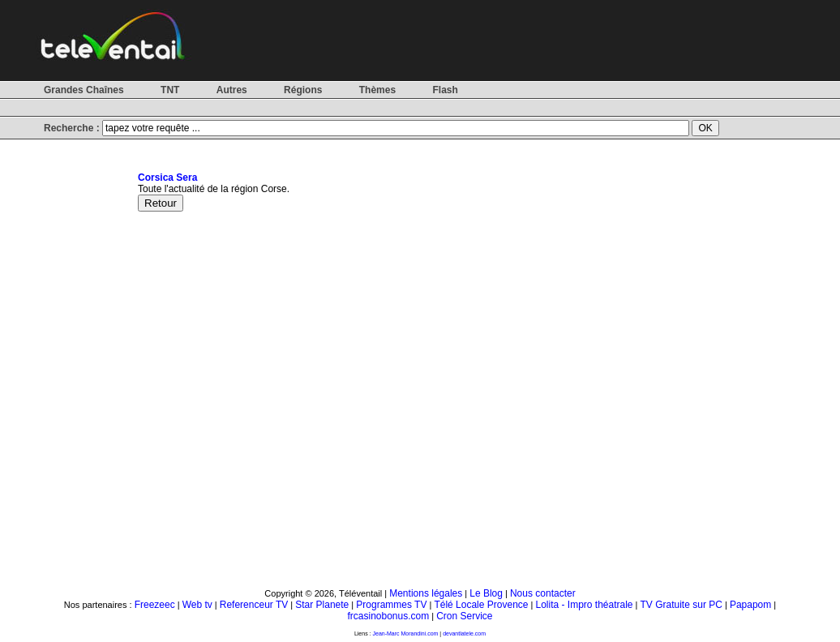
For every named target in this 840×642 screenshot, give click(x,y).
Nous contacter (543, 593)
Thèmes (377, 90)
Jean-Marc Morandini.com (406, 633)
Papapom (750, 605)
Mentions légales (426, 593)
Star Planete (322, 605)
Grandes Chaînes (84, 90)
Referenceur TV (254, 605)
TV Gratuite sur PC (681, 605)
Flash (445, 90)
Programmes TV (391, 605)
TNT (170, 90)
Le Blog (486, 593)
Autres (232, 90)
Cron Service (464, 616)
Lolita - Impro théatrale (584, 605)
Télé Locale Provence (481, 605)
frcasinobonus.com (388, 616)
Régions (303, 90)
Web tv (197, 605)
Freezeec (155, 605)
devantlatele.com (464, 633)
